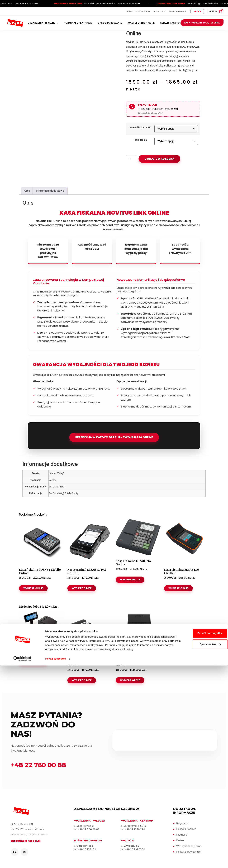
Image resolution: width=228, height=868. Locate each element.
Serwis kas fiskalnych (175, 23)
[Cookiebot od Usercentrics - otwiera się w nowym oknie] (22, 861)
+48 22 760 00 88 (38, 765)
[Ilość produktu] (131, 159)
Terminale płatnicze (78, 23)
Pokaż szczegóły (56, 861)
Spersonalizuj (199, 843)
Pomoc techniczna (139, 11)
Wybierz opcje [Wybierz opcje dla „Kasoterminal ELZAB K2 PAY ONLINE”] (82, 588)
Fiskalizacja (140, 140)
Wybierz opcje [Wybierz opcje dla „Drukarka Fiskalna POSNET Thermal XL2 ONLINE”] (33, 662)
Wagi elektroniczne (141, 23)
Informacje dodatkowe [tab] (50, 191)
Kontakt (160, 11)
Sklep (197, 11)
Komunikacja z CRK (140, 128)
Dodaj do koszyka (159, 159)
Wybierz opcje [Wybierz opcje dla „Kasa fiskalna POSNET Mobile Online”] (33, 588)
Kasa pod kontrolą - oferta (202, 23)
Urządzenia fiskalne (43, 23)
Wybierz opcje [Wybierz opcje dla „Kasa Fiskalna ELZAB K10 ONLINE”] (178, 588)
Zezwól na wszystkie (199, 831)
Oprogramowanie (110, 23)
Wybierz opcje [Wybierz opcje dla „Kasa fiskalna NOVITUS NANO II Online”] (130, 680)
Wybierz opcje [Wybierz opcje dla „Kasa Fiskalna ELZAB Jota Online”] (130, 580)
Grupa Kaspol (178, 11)
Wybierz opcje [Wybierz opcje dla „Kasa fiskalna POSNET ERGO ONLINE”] (82, 680)
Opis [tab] (27, 191)
